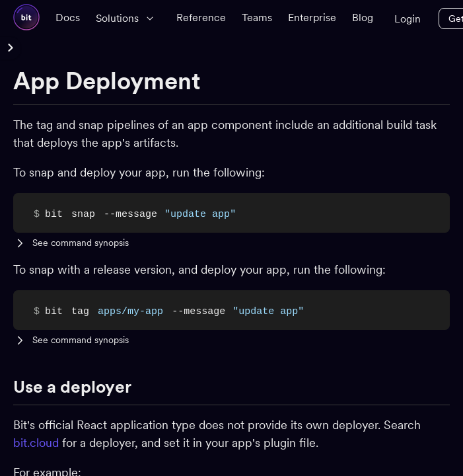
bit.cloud (36, 443)
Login (408, 19)
